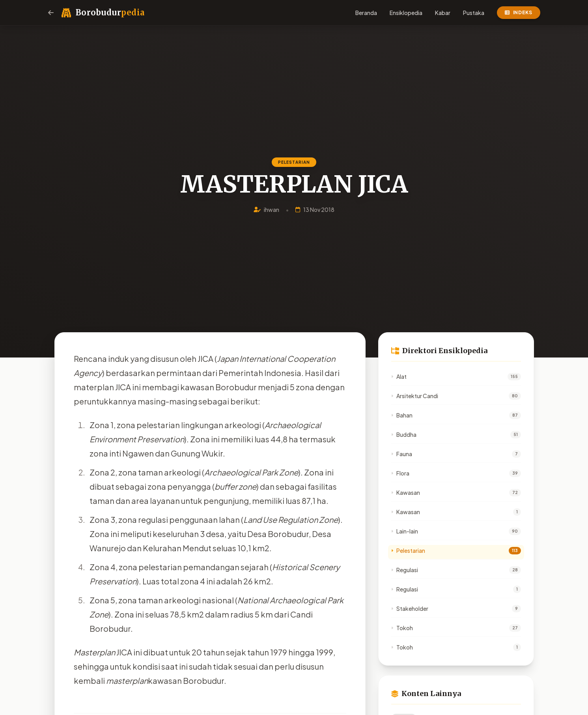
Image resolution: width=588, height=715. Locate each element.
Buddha (404, 434)
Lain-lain (405, 531)
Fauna (402, 454)
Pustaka (474, 13)
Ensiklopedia (406, 13)
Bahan (402, 415)
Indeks (518, 12)
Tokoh (402, 628)
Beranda (366, 13)
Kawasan (406, 492)
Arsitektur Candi (415, 396)
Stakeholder (410, 608)
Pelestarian (408, 550)
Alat (399, 376)
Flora (400, 473)
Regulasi (405, 570)
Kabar (443, 13)
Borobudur (110, 12)
